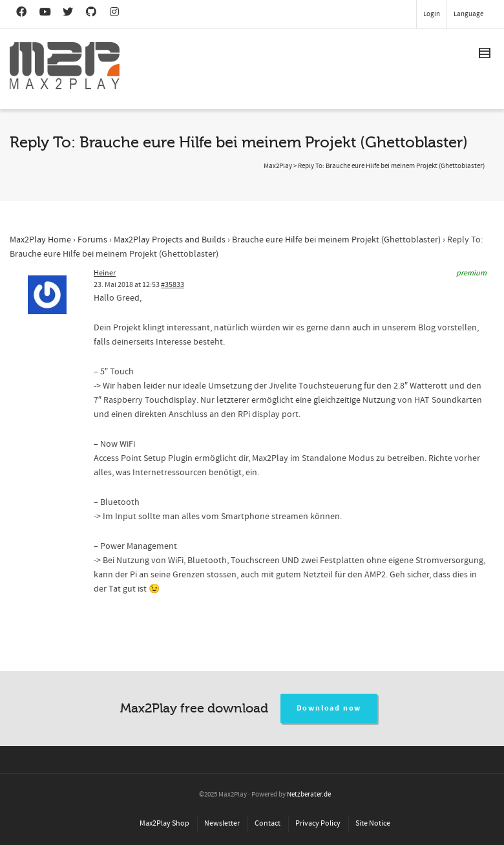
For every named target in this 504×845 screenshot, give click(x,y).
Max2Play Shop (164, 823)
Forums (92, 240)
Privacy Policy (318, 823)
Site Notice (373, 823)
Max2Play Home (40, 240)
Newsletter (222, 823)
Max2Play (278, 166)
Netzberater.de (309, 795)
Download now (329, 708)
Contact (268, 823)
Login (432, 14)
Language (468, 14)
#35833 (173, 285)
